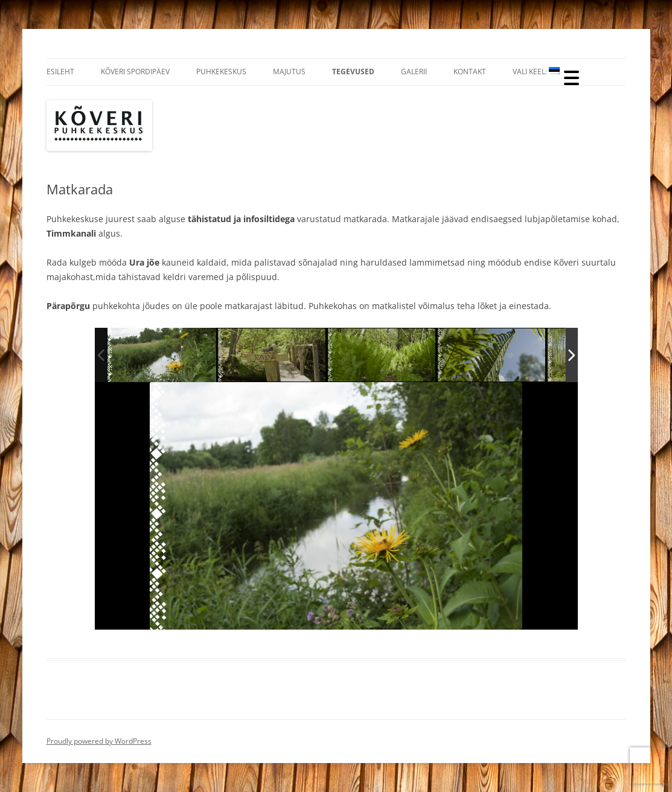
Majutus (289, 72)
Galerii (414, 72)
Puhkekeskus (221, 72)
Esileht (60, 72)
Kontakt (470, 72)
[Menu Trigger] (571, 77)
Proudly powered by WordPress (99, 741)
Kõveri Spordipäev (135, 72)
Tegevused (353, 72)
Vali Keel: (536, 72)
